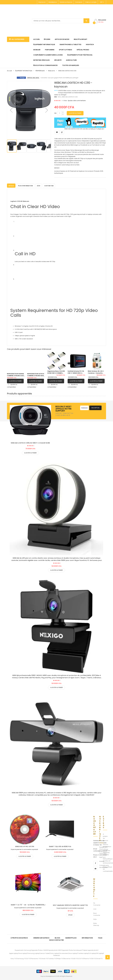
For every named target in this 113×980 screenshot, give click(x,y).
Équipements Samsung (23, 950)
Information (87, 937)
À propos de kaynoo (19, 937)
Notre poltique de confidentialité (108, 869)
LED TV (75, 958)
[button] (11, 110)
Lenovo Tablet (45, 953)
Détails (11, 185)
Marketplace (53, 2)
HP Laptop (100, 953)
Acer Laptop (23, 953)
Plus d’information (25, 185)
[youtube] (95, 868)
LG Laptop (92, 953)
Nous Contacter (97, 914)
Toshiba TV (52, 958)
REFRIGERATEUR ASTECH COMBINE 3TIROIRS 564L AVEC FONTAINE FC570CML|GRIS (36, 374)
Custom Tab (49, 185)
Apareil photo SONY (55, 950)
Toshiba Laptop (83, 953)
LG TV (28, 958)
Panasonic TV (36, 958)
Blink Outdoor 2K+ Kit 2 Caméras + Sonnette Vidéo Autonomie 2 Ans (96, 372)
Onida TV (44, 958)
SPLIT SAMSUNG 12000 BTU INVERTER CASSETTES (70, 905)
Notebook (57, 955)
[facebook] (95, 863)
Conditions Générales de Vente (107, 852)
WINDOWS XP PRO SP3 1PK (25, 846)
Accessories (64, 953)
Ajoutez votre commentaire (77, 101)
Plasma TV (87, 958)
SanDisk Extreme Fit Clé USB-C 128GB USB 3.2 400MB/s (76, 372)
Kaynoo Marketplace (107, 845)
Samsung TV (21, 958)
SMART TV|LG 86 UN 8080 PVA (60, 846)
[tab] (11, 185)
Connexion (79, 2)
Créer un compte (91, 2)
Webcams (51, 71)
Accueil (9, 71)
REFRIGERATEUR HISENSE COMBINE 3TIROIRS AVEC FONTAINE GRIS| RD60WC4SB (16, 374)
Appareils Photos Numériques (72, 950)
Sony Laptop (55, 953)
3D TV (94, 958)
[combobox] (61, 21)
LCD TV (81, 958)
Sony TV (13, 958)
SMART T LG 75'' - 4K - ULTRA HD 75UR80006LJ (28, 904)
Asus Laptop (73, 953)
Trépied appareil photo (90, 950)
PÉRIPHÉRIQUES (40, 71)
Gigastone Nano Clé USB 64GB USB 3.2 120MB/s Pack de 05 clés (56, 372)
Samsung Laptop (33, 953)
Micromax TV (68, 958)
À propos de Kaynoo (105, 837)
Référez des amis (33, 78)
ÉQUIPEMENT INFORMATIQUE (24, 71)
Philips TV (60, 958)
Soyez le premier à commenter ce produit (24, 849)
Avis (39, 185)
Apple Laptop (14, 953)
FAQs (95, 919)
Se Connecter (97, 904)
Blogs (57, 937)
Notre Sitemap (96, 924)
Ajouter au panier (15, 381)
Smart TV (100, 958)
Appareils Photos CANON (40, 950)
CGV (95, 909)
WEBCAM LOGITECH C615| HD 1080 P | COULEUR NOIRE (30, 442)
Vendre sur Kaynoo (66, 2)
